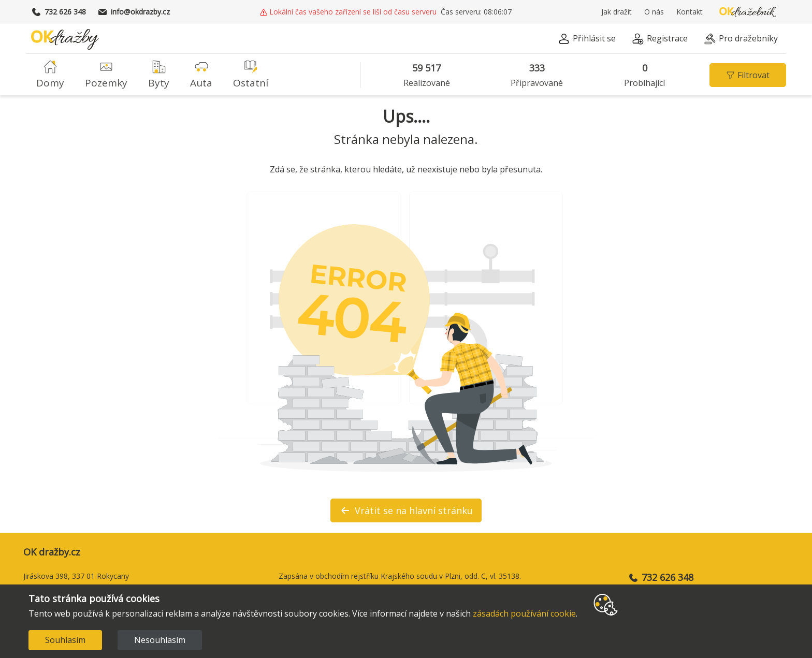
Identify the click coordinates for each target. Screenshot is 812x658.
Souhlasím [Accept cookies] (65, 640)
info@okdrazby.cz (134, 12)
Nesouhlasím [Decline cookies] (160, 640)
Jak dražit (617, 12)
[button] (587, 40)
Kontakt (690, 12)
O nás (654, 12)
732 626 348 (59, 12)
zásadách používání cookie (524, 613)
